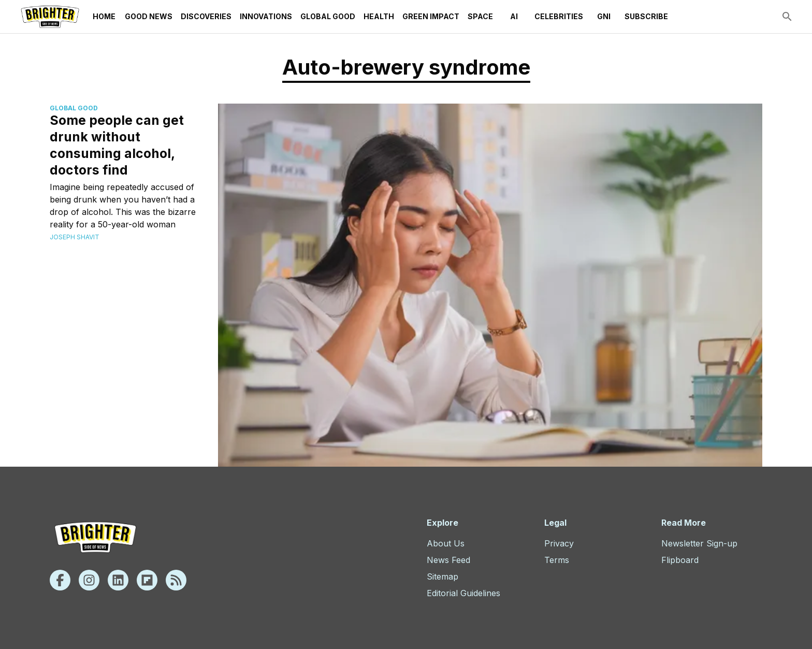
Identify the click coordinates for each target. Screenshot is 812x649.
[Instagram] (89, 580)
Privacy (559, 543)
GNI (604, 17)
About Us (446, 543)
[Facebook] (60, 580)
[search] (787, 17)
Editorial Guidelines (463, 593)
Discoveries (206, 17)
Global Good (328, 17)
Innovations (266, 17)
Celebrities (559, 17)
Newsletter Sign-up (699, 543)
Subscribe (646, 17)
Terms (557, 560)
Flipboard (680, 560)
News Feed (448, 560)
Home (104, 17)
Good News (149, 17)
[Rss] (176, 580)
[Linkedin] (118, 580)
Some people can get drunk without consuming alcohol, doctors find (117, 145)
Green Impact (431, 17)
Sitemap (443, 576)
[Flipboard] (147, 580)
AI (514, 17)
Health (379, 17)
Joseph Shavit (75, 237)
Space (480, 17)
